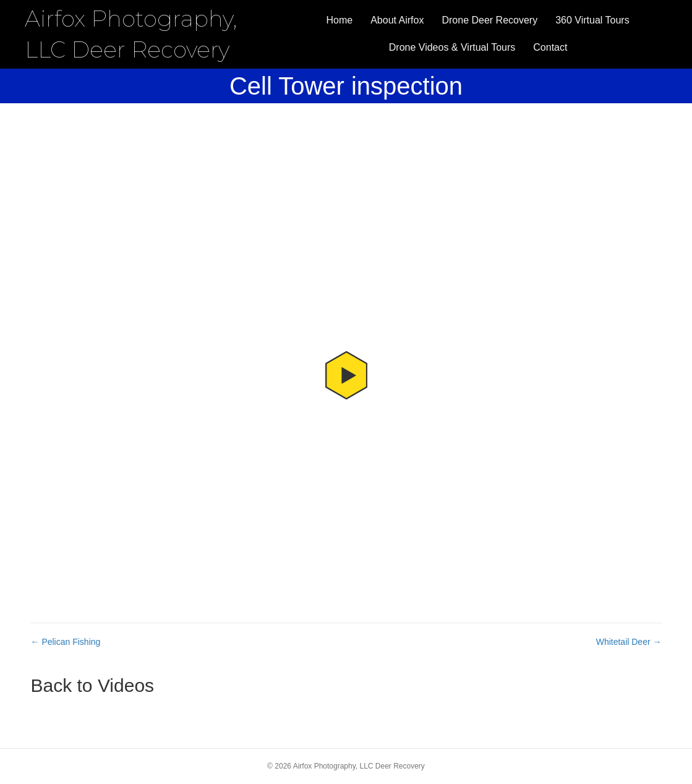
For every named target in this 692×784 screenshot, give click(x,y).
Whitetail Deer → (629, 642)
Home (340, 20)
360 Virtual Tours (592, 20)
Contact (550, 47)
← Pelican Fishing (66, 642)
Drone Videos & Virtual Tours (452, 47)
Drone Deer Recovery (489, 20)
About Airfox (397, 20)
